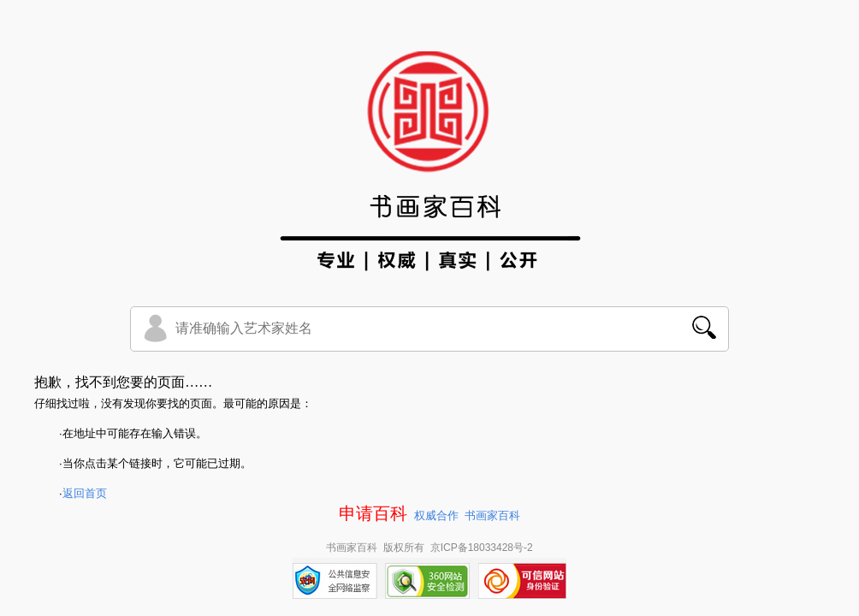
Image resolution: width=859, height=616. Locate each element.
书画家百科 (492, 515)
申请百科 (373, 513)
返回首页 (85, 493)
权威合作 (436, 515)
